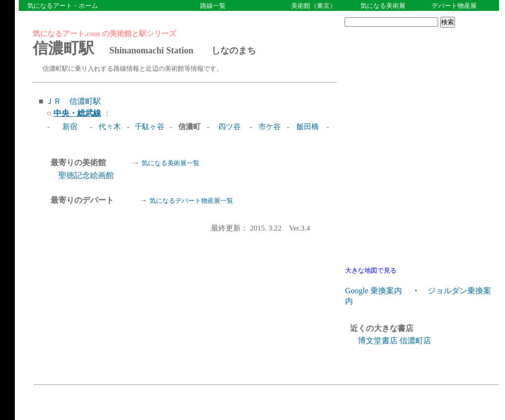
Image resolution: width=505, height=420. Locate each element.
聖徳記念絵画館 (86, 175)
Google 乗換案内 (374, 291)
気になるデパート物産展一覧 (191, 201)
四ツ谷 (229, 126)
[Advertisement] (419, 94)
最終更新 (270, 227)
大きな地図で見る (371, 270)
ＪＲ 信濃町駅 (73, 101)
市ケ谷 (270, 126)
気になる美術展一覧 (171, 163)
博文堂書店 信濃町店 (395, 341)
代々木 (110, 126)
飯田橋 (308, 126)
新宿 (70, 126)
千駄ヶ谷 (150, 126)
